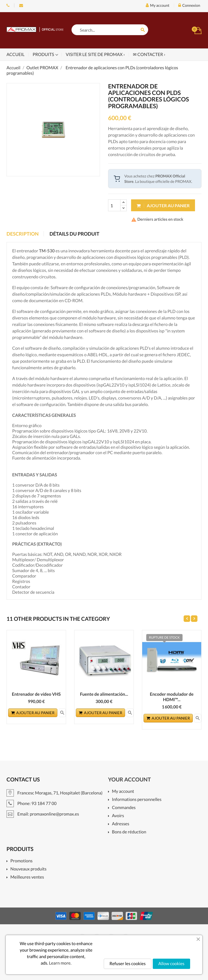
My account (123, 792)
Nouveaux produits (28, 869)
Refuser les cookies (127, 964)
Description (23, 234)
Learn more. (60, 963)
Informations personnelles (137, 800)
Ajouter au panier (163, 205)
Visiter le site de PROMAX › (95, 55)
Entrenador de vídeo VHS (36, 694)
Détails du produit (74, 234)
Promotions (21, 861)
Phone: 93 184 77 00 (8, 5)
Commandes (124, 808)
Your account (129, 780)
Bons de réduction (129, 832)
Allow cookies (171, 964)
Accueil (16, 55)
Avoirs (118, 816)
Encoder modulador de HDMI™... (172, 697)
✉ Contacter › (149, 55)
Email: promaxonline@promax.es (21, 5)
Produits (44, 55)
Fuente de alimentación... (104, 694)
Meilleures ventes (27, 877)
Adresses (121, 824)
